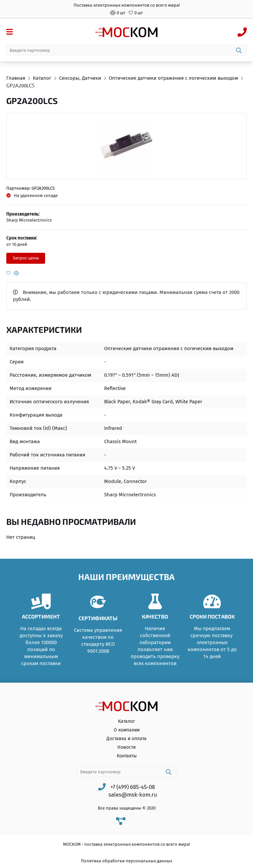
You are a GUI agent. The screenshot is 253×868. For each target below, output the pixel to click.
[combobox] (127, 50)
